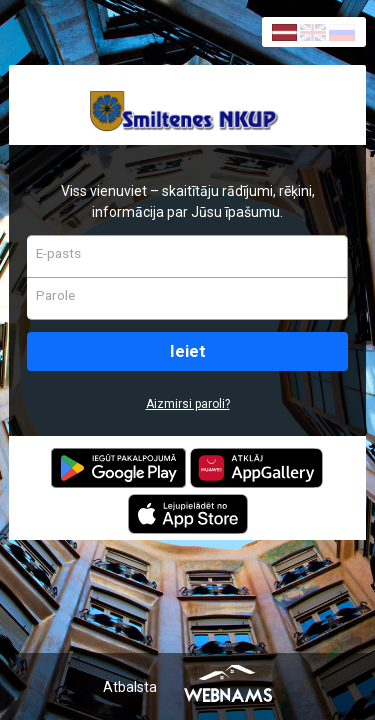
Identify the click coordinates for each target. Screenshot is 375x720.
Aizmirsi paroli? (188, 404)
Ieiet (188, 351)
